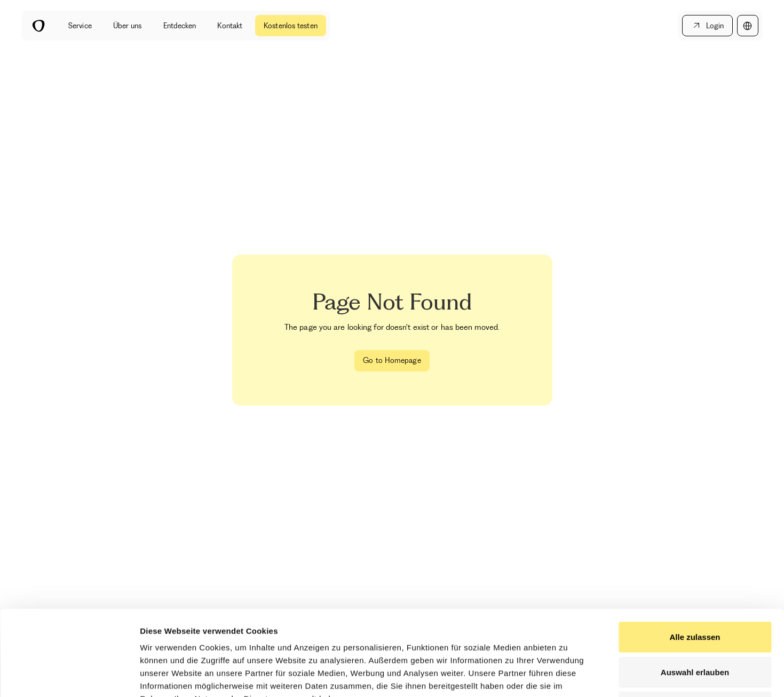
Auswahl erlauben (695, 592)
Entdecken (180, 26)
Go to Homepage (392, 360)
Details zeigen (568, 676)
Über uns (128, 26)
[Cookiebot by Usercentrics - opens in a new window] (69, 676)
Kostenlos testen (291, 26)
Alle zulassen (695, 557)
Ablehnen (695, 627)
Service (80, 26)
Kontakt (230, 26)
